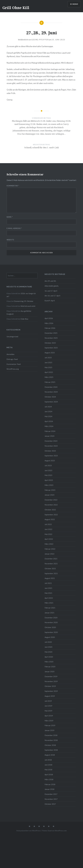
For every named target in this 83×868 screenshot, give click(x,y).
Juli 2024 (48, 407)
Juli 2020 (48, 642)
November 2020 (51, 622)
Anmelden (10, 354)
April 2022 (49, 539)
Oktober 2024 (50, 397)
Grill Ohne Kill (16, 8)
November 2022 (51, 505)
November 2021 (51, 564)
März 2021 (49, 603)
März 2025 (49, 377)
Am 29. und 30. (50, 281)
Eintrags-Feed (12, 359)
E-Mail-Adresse (14, 228)
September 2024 (51, 402)
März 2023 (49, 485)
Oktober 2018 (50, 745)
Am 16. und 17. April (52, 296)
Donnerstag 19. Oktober (24, 301)
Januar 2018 (49, 789)
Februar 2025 (50, 382)
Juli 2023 (48, 465)
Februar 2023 (50, 490)
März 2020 (49, 662)
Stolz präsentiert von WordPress (28, 831)
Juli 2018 (48, 760)
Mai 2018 (48, 770)
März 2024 (49, 426)
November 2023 (51, 446)
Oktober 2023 (50, 451)
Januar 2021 (49, 613)
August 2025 (50, 353)
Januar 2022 (49, 554)
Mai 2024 (48, 416)
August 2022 (50, 519)
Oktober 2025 (50, 343)
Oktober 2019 (50, 686)
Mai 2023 (48, 475)
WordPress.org (13, 369)
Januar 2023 (49, 495)
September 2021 (51, 573)
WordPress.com (61, 831)
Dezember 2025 (51, 333)
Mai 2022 (48, 534)
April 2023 (49, 480)
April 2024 (49, 421)
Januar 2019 (49, 730)
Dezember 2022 (51, 500)
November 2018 (51, 740)
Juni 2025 (48, 362)
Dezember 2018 (51, 735)
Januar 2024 (49, 436)
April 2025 (49, 372)
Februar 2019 (50, 725)
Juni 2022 (48, 529)
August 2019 (50, 696)
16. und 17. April (51, 291)
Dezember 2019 (51, 676)
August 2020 (50, 637)
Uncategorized (12, 337)
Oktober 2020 (50, 627)
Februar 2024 (50, 431)
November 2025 (51, 338)
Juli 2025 (48, 358)
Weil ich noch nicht (28, 306)
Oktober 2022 (50, 510)
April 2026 (49, 318)
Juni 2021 (48, 588)
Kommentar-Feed (14, 364)
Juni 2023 (48, 470)
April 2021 (49, 598)
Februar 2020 (50, 667)
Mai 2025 (48, 367)
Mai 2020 (48, 652)
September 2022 (51, 515)
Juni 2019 (48, 706)
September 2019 (51, 691)
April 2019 (49, 716)
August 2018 (50, 755)
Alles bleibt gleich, (52, 286)
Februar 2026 (50, 328)
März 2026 (49, 323)
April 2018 (49, 775)
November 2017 (51, 799)
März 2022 (49, 544)
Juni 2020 (48, 647)
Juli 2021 (48, 583)
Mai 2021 (48, 593)
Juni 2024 (48, 411)
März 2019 (49, 721)
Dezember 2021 (51, 559)
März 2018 (49, 779)
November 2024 (51, 392)
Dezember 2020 (51, 618)
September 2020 (51, 632)
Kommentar (13, 186)
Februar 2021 (50, 608)
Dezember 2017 (51, 794)
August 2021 (50, 578)
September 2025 (51, 348)
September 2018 (51, 750)
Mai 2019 (48, 711)
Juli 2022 (48, 524)
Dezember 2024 (51, 387)
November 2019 (51, 681)
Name (10, 217)
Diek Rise (24, 319)
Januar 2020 (49, 671)
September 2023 (51, 456)
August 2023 (50, 461)
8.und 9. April (50, 301)
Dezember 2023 (51, 441)
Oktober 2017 (50, 804)
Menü (75, 4)
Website (10, 240)
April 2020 (49, 657)
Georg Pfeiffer (40, 40)
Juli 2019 (48, 701)
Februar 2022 (50, 549)
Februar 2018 (50, 784)
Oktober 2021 (50, 568)
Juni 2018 (48, 765)
